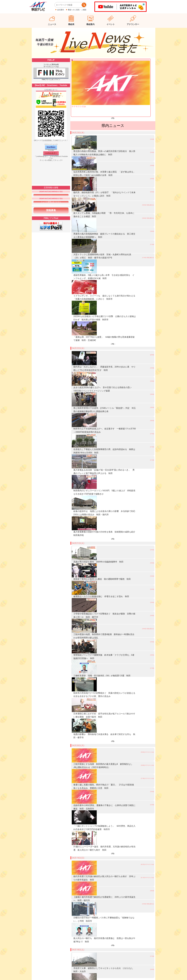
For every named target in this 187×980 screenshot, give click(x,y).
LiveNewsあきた (51, 153)
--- (51, 195)
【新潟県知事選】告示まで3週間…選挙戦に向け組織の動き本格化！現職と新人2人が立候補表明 (105, 956)
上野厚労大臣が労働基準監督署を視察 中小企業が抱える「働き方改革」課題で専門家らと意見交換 (107, 896)
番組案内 (90, 24)
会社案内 (61, 10)
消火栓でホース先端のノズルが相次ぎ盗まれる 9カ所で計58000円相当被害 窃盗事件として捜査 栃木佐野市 (111, 871)
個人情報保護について (70, 974)
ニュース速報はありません (51, 202)
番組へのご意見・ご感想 (77, 10)
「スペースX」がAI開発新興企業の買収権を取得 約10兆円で (93, 837)
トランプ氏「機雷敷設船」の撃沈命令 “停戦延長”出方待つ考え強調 (95, 845)
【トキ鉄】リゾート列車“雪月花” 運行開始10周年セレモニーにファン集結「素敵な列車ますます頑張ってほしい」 (111, 939)
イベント (111, 24)
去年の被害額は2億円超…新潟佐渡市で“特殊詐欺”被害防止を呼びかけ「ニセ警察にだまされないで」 (106, 922)
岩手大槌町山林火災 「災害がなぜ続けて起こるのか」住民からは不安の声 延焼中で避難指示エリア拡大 (110, 854)
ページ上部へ (173, 967)
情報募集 (51, 210)
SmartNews (51, 147)
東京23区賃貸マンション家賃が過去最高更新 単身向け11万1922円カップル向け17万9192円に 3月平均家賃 (110, 913)
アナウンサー (133, 24)
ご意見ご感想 (90, 974)
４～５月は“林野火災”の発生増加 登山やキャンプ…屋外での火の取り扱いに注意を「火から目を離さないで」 (109, 930)
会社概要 (35, 974)
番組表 (71, 24)
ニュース (52, 24)
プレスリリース (50, 974)
